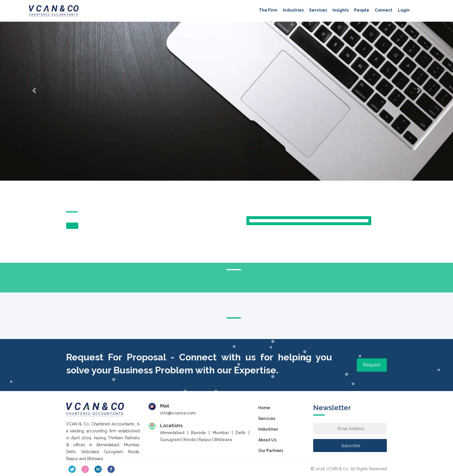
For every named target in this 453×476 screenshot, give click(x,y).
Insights (341, 10)
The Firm (268, 10)
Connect (384, 10)
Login (404, 10)
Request (372, 365)
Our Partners (271, 451)
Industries (293, 10)
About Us (267, 440)
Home (264, 408)
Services (318, 10)
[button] (34, 90)
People (362, 10)
